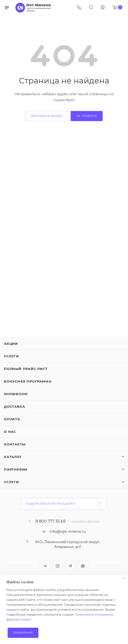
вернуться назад (46, 116)
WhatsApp (83, 566)
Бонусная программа (28, 381)
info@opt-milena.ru (68, 531)
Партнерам (16, 469)
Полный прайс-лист (26, 369)
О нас (10, 432)
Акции (11, 344)
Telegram (70, 566)
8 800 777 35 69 (51, 521)
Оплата (12, 419)
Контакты (15, 444)
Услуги (11, 356)
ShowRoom (16, 394)
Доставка (14, 406)
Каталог (13, 457)
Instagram (58, 566)
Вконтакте (45, 566)
